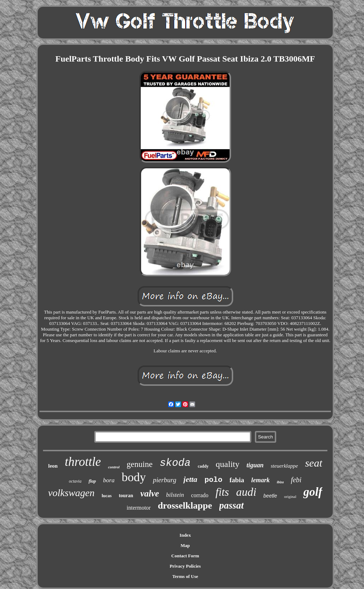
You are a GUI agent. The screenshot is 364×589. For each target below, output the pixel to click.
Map (185, 545)
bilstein (175, 495)
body (134, 477)
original (290, 496)
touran (126, 496)
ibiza (280, 482)
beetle (270, 496)
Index (185, 535)
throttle (83, 462)
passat (232, 505)
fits (222, 492)
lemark (261, 480)
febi (296, 480)
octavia (75, 481)
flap (92, 481)
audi (246, 492)
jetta (190, 479)
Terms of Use (185, 576)
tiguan (255, 465)
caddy (203, 466)
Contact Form (185, 556)
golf (313, 492)
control (114, 467)
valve (150, 493)
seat (314, 463)
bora (109, 480)
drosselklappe (185, 506)
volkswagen (71, 493)
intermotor (139, 508)
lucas (107, 496)
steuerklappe (285, 466)
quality (228, 464)
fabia (237, 480)
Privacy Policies (185, 566)
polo (213, 480)
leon (53, 466)
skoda (175, 463)
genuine (140, 464)
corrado (200, 495)
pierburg (165, 480)
